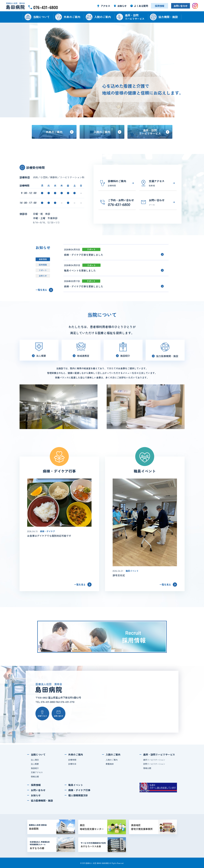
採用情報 (43, 265)
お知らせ (43, 276)
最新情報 (43, 259)
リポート (43, 270)
